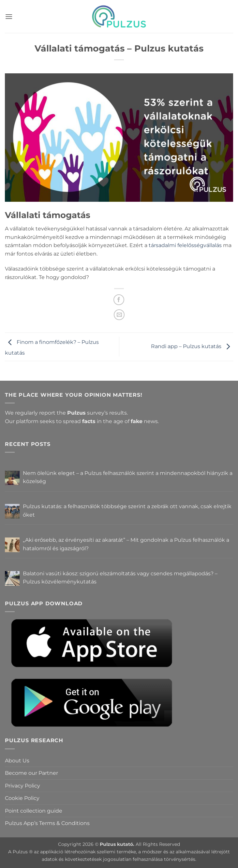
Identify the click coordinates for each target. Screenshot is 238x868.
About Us (17, 761)
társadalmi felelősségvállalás (185, 245)
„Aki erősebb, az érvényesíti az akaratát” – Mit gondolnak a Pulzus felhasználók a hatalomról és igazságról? (126, 544)
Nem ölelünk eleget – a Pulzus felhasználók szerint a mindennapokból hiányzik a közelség (128, 477)
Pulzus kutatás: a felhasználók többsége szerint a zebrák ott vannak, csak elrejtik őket (127, 511)
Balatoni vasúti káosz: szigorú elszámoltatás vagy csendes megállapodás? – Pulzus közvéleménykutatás (120, 578)
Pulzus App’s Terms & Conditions (47, 823)
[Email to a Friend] (119, 315)
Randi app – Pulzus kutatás (192, 346)
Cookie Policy (22, 798)
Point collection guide (34, 811)
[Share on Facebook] (119, 300)
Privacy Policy (22, 786)
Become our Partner (31, 773)
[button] (9, 16)
